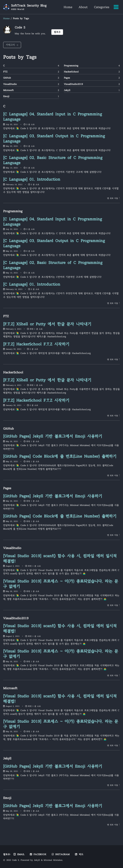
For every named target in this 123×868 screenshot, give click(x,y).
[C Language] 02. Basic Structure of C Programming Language (53, 160)
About (83, 7)
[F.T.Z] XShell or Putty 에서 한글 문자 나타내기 (47, 324)
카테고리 (10, 45)
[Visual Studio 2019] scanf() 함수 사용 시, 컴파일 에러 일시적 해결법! (60, 558)
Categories (102, 7)
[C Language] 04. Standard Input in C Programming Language (53, 117)
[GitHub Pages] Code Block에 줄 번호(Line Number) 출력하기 (60, 456)
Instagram (60, 854)
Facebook (38, 854)
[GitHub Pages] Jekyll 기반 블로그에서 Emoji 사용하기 (53, 436)
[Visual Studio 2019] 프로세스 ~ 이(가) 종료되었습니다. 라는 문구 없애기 (61, 584)
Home (68, 7)
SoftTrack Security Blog (29, 7)
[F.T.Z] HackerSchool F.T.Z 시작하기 (36, 344)
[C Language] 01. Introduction (32, 179)
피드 (79, 854)
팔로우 (57, 32)
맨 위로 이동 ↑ (113, 198)
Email (19, 854)
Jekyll (37, 860)
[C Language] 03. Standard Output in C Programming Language (54, 139)
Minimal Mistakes (53, 860)
